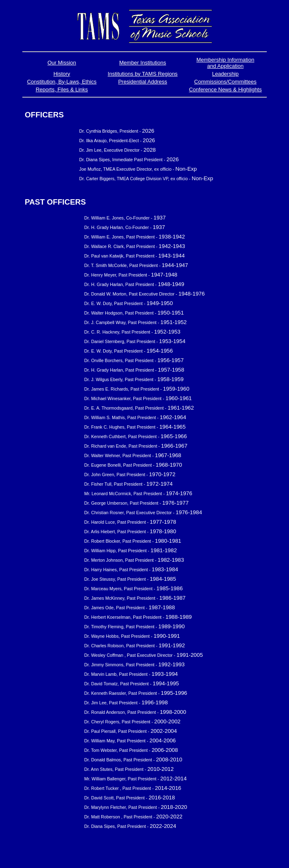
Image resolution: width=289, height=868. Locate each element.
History (62, 74)
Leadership (225, 74)
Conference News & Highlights (225, 89)
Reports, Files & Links (62, 89)
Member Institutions (143, 63)
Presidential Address (143, 82)
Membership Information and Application (225, 63)
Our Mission (62, 63)
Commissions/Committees (225, 82)
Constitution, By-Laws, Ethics (62, 82)
